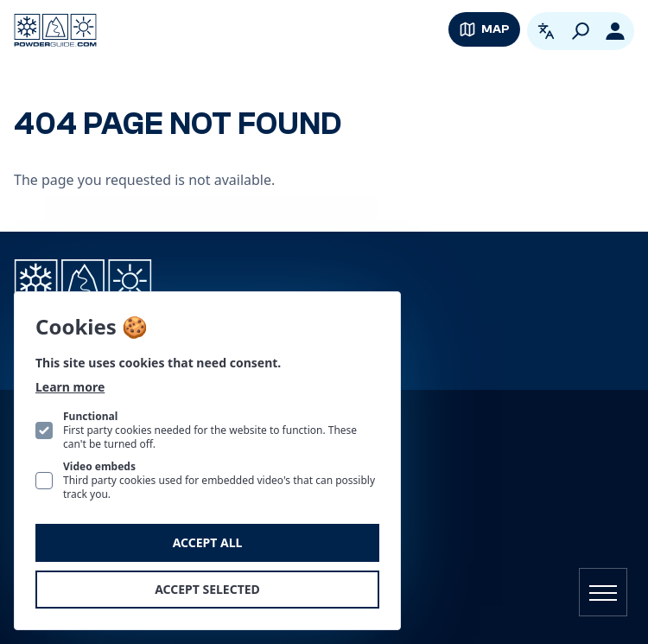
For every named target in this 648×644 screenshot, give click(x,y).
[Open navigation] (603, 592)
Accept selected (207, 589)
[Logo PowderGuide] (55, 30)
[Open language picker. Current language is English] (546, 31)
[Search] (581, 31)
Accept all (208, 542)
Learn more (70, 387)
